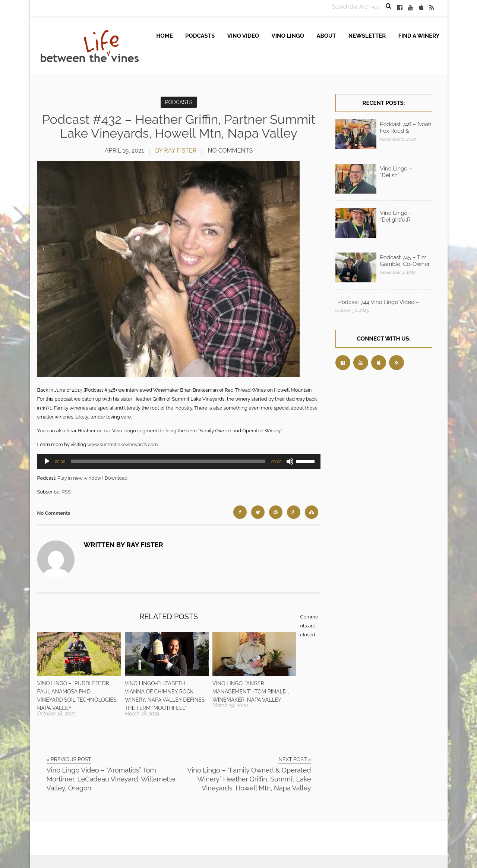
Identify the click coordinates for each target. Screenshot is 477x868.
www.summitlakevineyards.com (122, 444)
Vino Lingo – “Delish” (396, 172)
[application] (179, 461)
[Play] (47, 461)
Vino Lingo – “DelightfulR (396, 216)
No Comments (230, 151)
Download (116, 478)
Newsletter (367, 36)
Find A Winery (419, 36)
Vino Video (243, 36)
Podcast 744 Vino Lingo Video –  (380, 302)
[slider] (168, 461)
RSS (66, 492)
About (326, 36)
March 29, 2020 (230, 705)
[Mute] (290, 461)
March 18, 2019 (142, 714)
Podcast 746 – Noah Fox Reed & (406, 128)
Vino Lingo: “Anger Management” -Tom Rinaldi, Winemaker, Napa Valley (251, 692)
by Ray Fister (176, 151)
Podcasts (200, 36)
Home (165, 36)
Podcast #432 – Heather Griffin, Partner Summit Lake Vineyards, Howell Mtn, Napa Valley (179, 126)
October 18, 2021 (56, 714)
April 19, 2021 (124, 151)
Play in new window (79, 478)
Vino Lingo (288, 36)
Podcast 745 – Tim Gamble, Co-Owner (405, 261)
